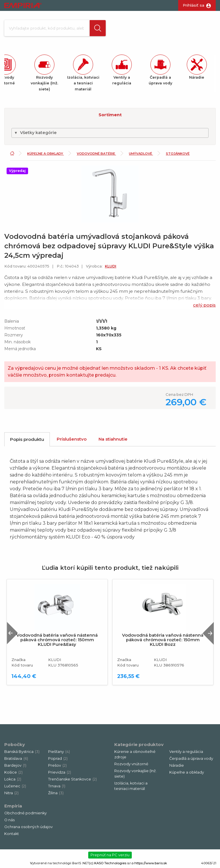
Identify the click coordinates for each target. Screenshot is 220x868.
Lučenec (15, 786)
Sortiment (110, 115)
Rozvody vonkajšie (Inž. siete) (135, 774)
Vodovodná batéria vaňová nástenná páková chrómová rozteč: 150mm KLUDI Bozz (163, 640)
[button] (98, 28)
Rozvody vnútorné (131, 764)
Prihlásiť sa (194, 5)
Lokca (13, 779)
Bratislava (16, 758)
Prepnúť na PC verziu (110, 855)
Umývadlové (141, 154)
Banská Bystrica (22, 752)
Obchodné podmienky (25, 813)
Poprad (58, 758)
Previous (12, 633)
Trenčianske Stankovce (72, 779)
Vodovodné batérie (96, 154)
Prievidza (60, 772)
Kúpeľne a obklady (46, 154)
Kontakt (12, 834)
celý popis (204, 305)
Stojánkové (178, 154)
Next (208, 633)
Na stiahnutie (113, 439)
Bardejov (15, 765)
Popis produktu (27, 439)
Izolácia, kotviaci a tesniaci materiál (131, 786)
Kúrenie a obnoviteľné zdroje (135, 754)
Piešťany (59, 752)
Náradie (177, 765)
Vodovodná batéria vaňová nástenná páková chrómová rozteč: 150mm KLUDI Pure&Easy (57, 640)
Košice (13, 772)
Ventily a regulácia (186, 752)
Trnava (57, 786)
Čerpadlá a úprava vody (191, 758)
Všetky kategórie (35, 133)
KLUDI (111, 266)
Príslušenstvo (72, 439)
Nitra (11, 793)
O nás (9, 820)
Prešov (57, 765)
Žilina (56, 793)
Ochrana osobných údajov (29, 827)
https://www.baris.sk (151, 863)
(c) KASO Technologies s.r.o (111, 863)
